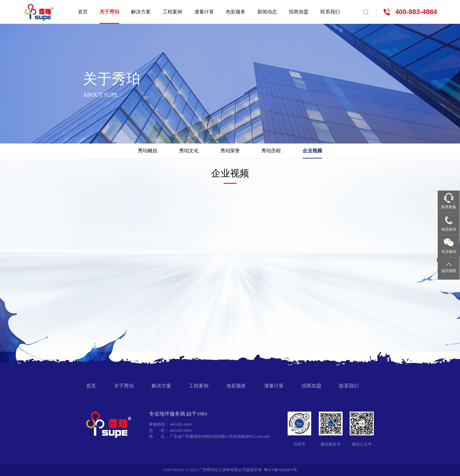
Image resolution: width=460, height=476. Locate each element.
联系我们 (330, 12)
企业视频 (312, 151)
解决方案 (141, 12)
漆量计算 (204, 12)
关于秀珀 (109, 12)
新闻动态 (267, 12)
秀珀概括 (148, 151)
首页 (83, 12)
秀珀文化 (189, 151)
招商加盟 (299, 12)
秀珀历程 (271, 151)
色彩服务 (236, 12)
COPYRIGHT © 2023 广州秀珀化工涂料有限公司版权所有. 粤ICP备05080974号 (230, 470)
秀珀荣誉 (230, 151)
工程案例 (172, 12)
